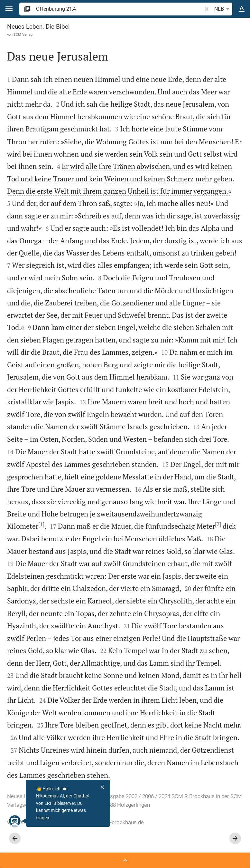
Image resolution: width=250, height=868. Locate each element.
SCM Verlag (23, 34)
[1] (41, 524)
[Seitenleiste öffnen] (125, 860)
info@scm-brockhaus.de (114, 822)
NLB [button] (223, 9)
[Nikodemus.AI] (15, 821)
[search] (120, 9)
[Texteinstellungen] (242, 9)
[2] (218, 524)
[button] (9, 9)
